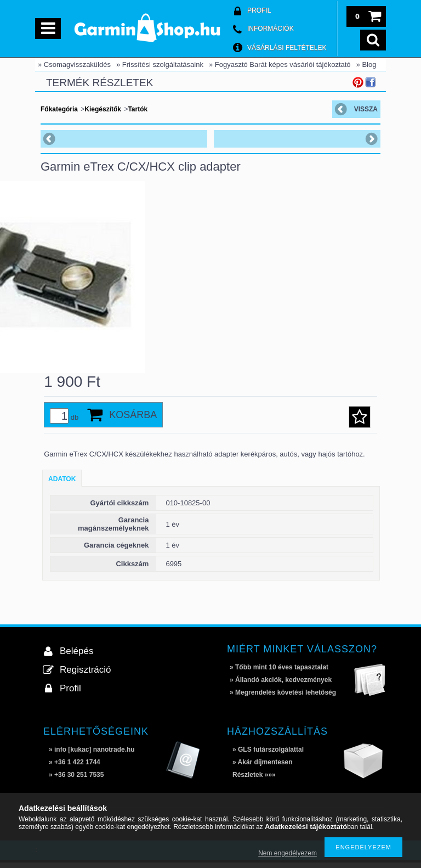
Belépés (76, 656)
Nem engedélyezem (288, 853)
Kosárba (133, 420)
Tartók (138, 109)
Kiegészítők (103, 109)
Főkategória (59, 109)
